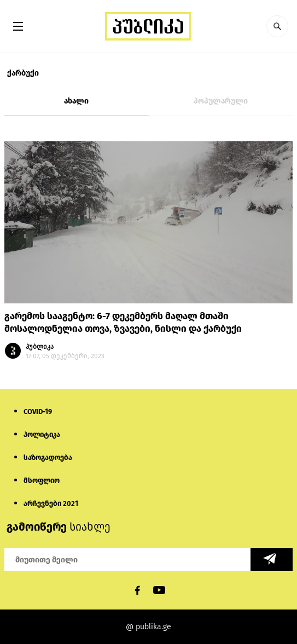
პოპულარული (221, 101)
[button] (277, 26)
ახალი (76, 101)
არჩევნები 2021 (51, 504)
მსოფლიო (42, 481)
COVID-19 (38, 412)
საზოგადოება (48, 458)
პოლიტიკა (42, 435)
